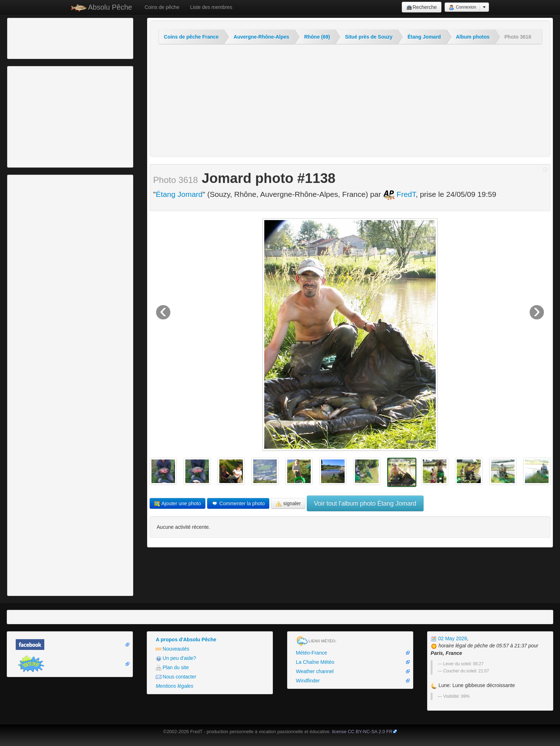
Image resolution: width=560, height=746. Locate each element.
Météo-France (312, 653)
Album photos (472, 37)
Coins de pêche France (191, 37)
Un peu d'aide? (176, 658)
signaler (288, 504)
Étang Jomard (424, 37)
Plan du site (172, 668)
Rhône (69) (317, 37)
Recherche (422, 7)
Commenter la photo (238, 504)
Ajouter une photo (178, 504)
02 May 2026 (449, 638)
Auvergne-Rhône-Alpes (261, 37)
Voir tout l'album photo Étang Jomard (365, 503)
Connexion (462, 8)
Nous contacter (176, 677)
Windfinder (308, 681)
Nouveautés (172, 649)
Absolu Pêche (102, 7)
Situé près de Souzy (369, 37)
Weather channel (315, 671)
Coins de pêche (162, 7)
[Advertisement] (48, 38)
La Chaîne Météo (315, 662)
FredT (400, 194)
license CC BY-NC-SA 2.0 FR (362, 732)
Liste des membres (211, 7)
